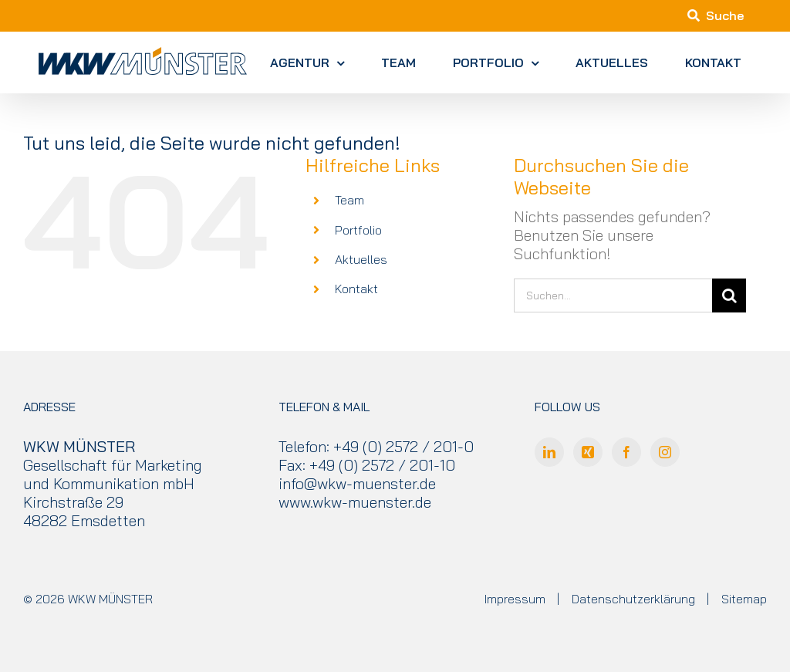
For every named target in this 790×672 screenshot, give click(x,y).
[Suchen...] (613, 295)
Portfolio (358, 230)
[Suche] (729, 295)
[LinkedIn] (549, 452)
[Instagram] (665, 452)
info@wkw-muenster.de (357, 483)
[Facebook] (626, 452)
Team (349, 200)
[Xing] (588, 452)
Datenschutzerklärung (633, 599)
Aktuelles (361, 259)
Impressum (515, 599)
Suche (716, 15)
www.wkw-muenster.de (355, 502)
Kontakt (356, 289)
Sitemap (744, 599)
